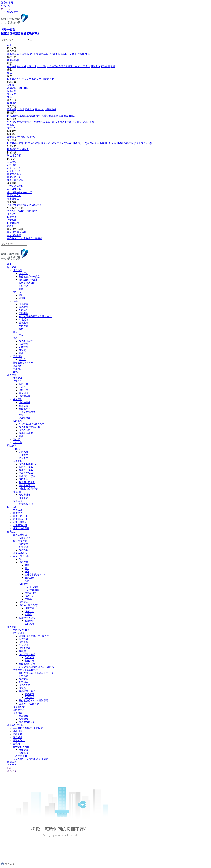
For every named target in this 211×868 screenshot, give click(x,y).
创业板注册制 (14, 189)
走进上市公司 (14, 168)
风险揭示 (18, 449)
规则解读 (12, 103)
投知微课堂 (25, 538)
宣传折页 (12, 232)
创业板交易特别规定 (28, 54)
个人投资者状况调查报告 (20, 122)
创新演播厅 (70, 116)
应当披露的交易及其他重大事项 (63, 66)
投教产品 (23, 562)
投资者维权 (13, 149)
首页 (9, 45)
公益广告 (12, 128)
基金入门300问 (49, 143)
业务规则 (12, 214)
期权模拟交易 (14, 156)
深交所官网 (7, 3)
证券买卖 (12, 54)
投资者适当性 (14, 79)
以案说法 (94, 143)
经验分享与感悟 (27, 618)
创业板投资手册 (27, 664)
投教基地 (23, 602)
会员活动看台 (20, 553)
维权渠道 (24, 149)
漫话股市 (29, 110)
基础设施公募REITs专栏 (19, 192)
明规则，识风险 (108, 143)
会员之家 (12, 532)
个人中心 (6, 6)
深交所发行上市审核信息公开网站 (25, 239)
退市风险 (12, 137)
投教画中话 (50, 110)
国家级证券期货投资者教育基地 (21, 34)
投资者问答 (13, 223)
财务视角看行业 (125, 143)
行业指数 (22, 205)
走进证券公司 (14, 177)
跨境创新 (18, 356)
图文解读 (39, 110)
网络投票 (105, 66)
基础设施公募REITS (17, 88)
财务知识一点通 (81, 143)
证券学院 (12, 100)
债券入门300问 (64, 143)
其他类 (28, 599)
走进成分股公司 (35, 205)
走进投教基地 (14, 174)
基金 (61, 116)
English (11, 768)
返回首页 (10, 864)
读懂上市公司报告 (143, 143)
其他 (87, 54)
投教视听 (23, 550)
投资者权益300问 (16, 143)
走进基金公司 (14, 171)
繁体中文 (6, 9)
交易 (9, 73)
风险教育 (12, 131)
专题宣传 (18, 461)
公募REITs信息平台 (29, 704)
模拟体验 (18, 501)
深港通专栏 (13, 199)
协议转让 (80, 54)
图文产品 (18, 381)
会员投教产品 (20, 541)
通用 (9, 60)
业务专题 (12, 183)
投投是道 (24, 116)
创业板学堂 (35, 116)
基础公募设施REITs (35, 575)
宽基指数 (12, 205)
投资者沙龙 (30, 593)
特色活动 (29, 596)
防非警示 (22, 137)
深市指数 (18, 713)
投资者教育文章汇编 (44, 122)
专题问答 (12, 94)
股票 (15, 301)
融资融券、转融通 (48, 54)
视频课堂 (18, 399)
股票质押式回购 (66, 54)
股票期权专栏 (14, 196)
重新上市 (95, 66)
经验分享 (29, 621)
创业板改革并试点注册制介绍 (34, 636)
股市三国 (12, 110)
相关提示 (32, 137)
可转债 (45, 79)
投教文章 (12, 217)
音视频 (11, 226)
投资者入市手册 (63, 122)
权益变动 (22, 66)
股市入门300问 (33, 143)
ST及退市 (85, 66)
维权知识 (18, 492)
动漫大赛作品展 (15, 180)
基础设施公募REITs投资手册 (33, 701)
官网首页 (12, 762)
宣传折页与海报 (80, 122)
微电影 (11, 125)
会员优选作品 (20, 535)
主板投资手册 (14, 235)
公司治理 (32, 66)
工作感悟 (29, 624)
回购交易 (36, 79)
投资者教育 (8, 30)
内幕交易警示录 (50, 116)
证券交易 (18, 270)
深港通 (11, 85)
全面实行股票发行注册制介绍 (22, 211)
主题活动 (12, 162)
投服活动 (12, 159)
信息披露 (12, 66)
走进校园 (12, 165)
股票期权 (12, 91)
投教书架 (18, 421)
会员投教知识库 (21, 556)
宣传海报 (22, 232)
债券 (15, 338)
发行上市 (18, 292)
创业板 (16, 60)
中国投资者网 (11, 12)
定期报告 (42, 66)
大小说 (21, 110)
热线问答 (12, 48)
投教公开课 (13, 116)
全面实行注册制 (15, 186)
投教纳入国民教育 (28, 605)
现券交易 (26, 79)
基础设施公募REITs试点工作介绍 (36, 673)
